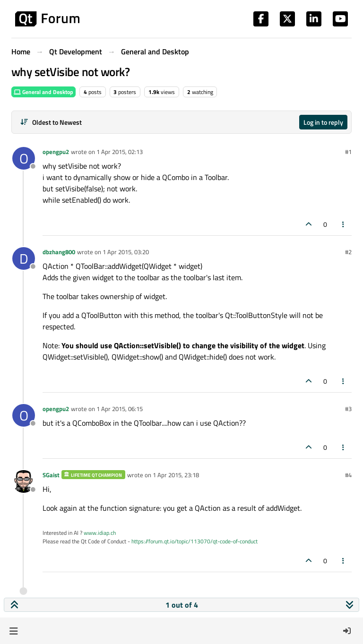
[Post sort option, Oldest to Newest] (51, 122)
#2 (348, 252)
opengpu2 (56, 152)
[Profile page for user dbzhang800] (24, 258)
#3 (348, 409)
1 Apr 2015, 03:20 (126, 252)
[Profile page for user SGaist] (24, 481)
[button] (13, 631)
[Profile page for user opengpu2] (24, 158)
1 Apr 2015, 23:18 (176, 475)
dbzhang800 (59, 252)
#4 (348, 475)
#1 (348, 152)
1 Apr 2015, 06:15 (120, 409)
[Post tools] (344, 224)
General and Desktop (43, 92)
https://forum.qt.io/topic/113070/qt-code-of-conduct (194, 541)
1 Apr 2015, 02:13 (120, 152)
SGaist (51, 475)
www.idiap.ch (100, 533)
